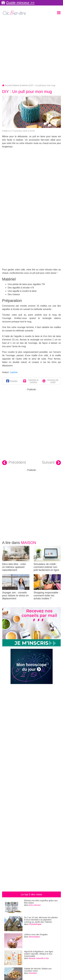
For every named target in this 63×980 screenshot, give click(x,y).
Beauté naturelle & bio (39, 958)
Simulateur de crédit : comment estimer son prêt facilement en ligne (47, 559)
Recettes (33, 973)
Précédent (14, 463)
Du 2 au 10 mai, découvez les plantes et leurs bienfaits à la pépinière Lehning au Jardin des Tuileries (41, 920)
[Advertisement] (31, 50)
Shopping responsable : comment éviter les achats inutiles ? (47, 587)
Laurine (14, 372)
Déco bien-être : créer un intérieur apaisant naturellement (16, 559)
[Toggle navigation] (59, 13)
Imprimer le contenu (33, 381)
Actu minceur (35, 905)
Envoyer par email (53, 381)
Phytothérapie (35, 924)
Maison (29, 543)
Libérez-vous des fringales (36, 934)
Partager (14, 381)
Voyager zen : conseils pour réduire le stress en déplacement (16, 587)
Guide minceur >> (20, 3)
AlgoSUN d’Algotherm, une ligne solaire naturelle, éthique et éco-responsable (38, 954)
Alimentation (34, 937)
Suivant (51, 463)
